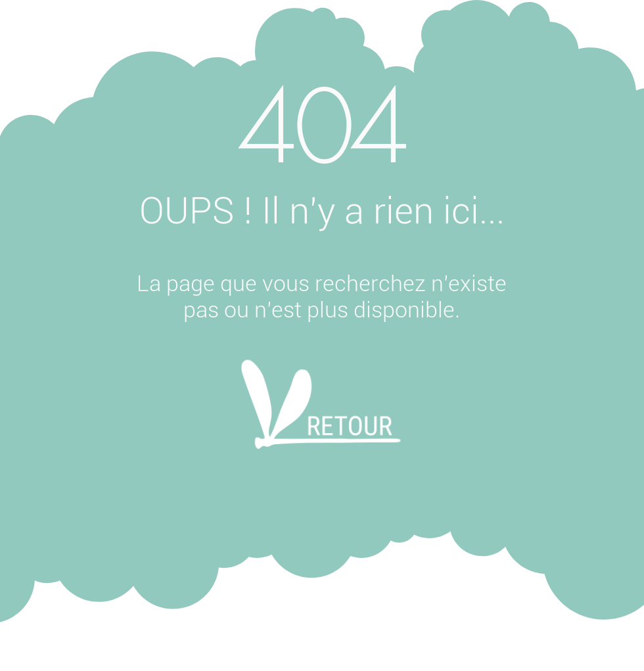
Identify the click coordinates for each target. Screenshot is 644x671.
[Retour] (321, 422)
